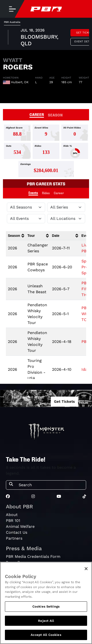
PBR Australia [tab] (12, 22)
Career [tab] (59, 193)
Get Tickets (64, 402)
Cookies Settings (46, 606)
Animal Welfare (20, 526)
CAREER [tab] (37, 114)
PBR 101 (13, 521)
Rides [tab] (46, 193)
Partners (14, 538)
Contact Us (17, 532)
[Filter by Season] (26, 207)
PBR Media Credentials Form (33, 556)
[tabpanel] (46, 38)
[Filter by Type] (26, 219)
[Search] (51, 485)
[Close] (86, 569)
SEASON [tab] (55, 115)
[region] (46, 603)
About (12, 515)
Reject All (46, 621)
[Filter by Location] (66, 219)
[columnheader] (16, 236)
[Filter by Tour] (66, 207)
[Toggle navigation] (12, 9)
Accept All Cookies (46, 635)
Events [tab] (33, 193)
